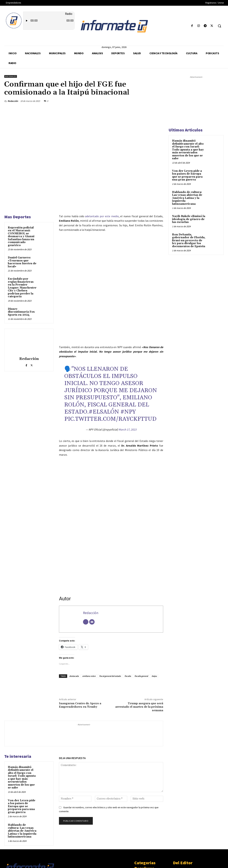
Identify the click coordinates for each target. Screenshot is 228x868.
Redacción (13, 101)
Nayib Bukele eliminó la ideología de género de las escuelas (189, 219)
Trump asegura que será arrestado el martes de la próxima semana (139, 659)
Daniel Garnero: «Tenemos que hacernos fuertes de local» (22, 262)
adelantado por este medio (102, 216)
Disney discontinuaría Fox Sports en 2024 (21, 312)
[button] (219, 26)
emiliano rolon (89, 628)
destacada (74, 628)
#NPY (128, 364)
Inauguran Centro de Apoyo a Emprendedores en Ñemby (80, 657)
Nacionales (11, 76)
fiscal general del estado (110, 628)
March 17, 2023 (128, 382)
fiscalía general (141, 628)
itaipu (154, 628)
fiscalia (128, 628)
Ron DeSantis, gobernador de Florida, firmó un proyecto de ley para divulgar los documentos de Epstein (189, 240)
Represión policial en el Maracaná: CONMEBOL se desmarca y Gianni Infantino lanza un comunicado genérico (21, 236)
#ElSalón (104, 364)
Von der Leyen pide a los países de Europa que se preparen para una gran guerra (22, 759)
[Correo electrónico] (92, 574)
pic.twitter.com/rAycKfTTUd (110, 371)
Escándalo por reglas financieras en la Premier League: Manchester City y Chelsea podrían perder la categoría (22, 288)
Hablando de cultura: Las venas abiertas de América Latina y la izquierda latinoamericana (22, 783)
